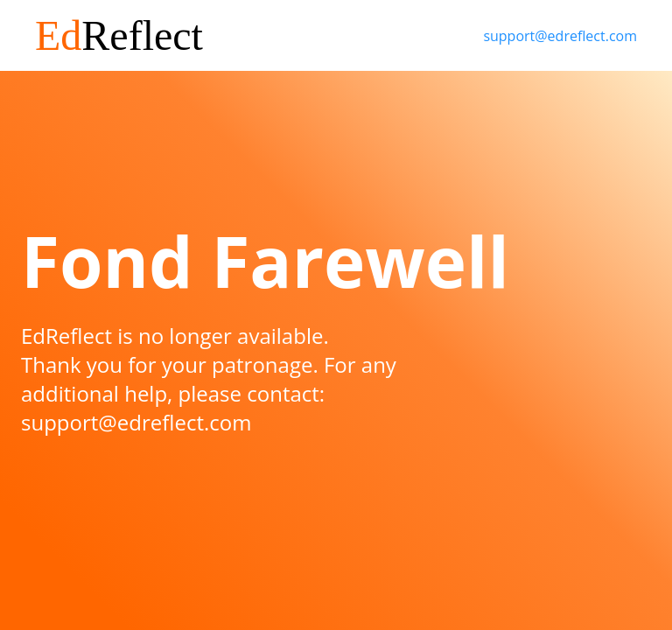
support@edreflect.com (560, 36)
